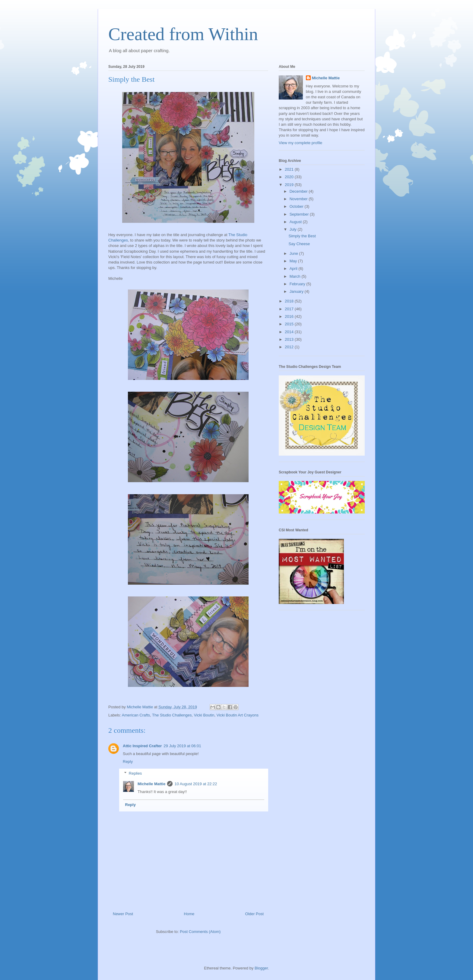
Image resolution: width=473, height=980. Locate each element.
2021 (290, 169)
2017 (290, 309)
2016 (290, 316)
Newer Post (123, 914)
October (297, 206)
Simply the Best (302, 236)
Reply (128, 762)
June (294, 253)
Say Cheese (299, 244)
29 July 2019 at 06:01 (182, 746)
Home (189, 914)
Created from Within (183, 34)
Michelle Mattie (151, 784)
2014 (290, 332)
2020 (290, 177)
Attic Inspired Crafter (142, 746)
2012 (290, 347)
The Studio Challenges (172, 715)
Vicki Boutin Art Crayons (238, 715)
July (294, 229)
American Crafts (136, 715)
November (299, 199)
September (300, 214)
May (294, 261)
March (296, 276)
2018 (290, 301)
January (297, 291)
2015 (290, 324)
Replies (135, 773)
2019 (290, 185)
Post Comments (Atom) (200, 932)
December (299, 191)
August (296, 222)
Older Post (254, 914)
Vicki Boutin (204, 715)
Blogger (261, 968)
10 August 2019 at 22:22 (196, 784)
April (294, 269)
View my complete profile (300, 143)
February (298, 284)
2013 (290, 339)
